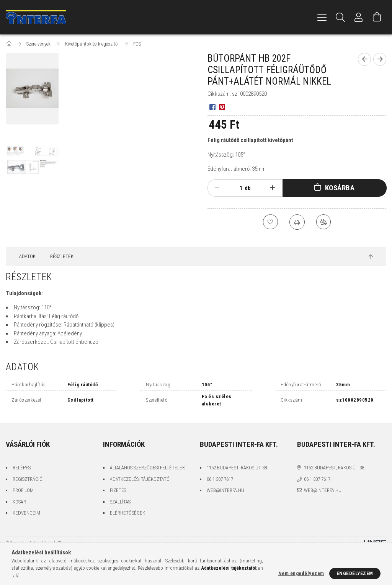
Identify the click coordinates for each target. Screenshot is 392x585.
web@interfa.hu (225, 490)
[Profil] (359, 17)
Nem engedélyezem (301, 573)
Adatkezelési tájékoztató (140, 479)
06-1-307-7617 (220, 479)
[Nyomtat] (297, 222)
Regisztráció (28, 479)
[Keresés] (340, 17)
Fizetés (118, 490)
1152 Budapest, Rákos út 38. (237, 468)
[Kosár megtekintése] (377, 17)
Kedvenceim (26, 513)
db (248, 188)
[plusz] (273, 188)
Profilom (23, 490)
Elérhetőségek (127, 513)
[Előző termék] (364, 59)
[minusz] (217, 188)
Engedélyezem (355, 573)
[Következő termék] (380, 59)
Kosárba (340, 188)
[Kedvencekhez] (270, 222)
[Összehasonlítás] (324, 222)
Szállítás (120, 502)
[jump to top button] (371, 257)
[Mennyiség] (235, 188)
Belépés (22, 468)
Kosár (19, 502)
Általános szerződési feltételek (147, 468)
